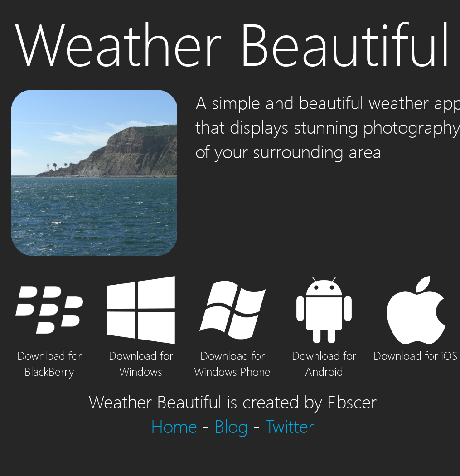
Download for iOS (415, 347)
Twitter (290, 426)
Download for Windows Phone (232, 355)
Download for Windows (141, 355)
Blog (231, 426)
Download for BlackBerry (49, 355)
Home (174, 426)
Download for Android (324, 355)
